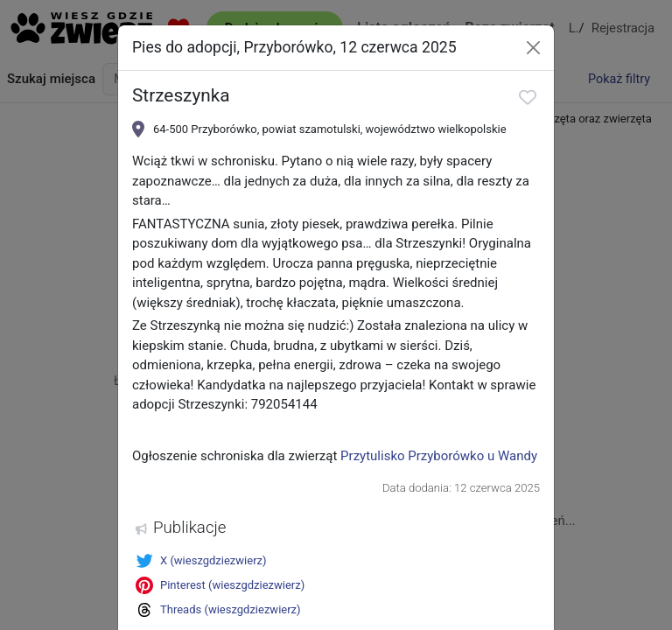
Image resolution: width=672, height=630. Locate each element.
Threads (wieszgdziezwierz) (218, 610)
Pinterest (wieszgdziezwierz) (220, 585)
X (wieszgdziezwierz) (201, 561)
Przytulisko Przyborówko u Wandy (439, 456)
